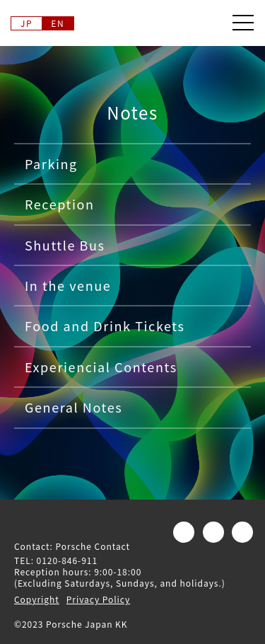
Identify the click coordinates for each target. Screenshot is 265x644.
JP (26, 23)
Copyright (37, 599)
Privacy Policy (98, 599)
